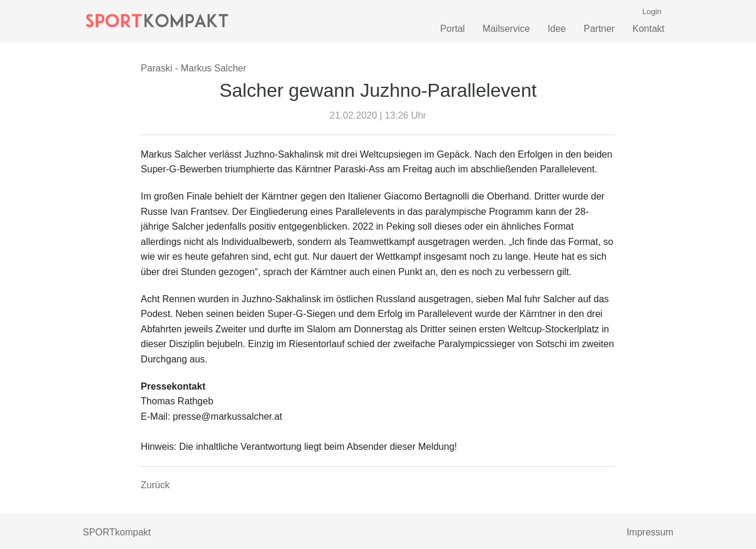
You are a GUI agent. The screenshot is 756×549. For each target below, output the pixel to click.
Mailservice (506, 29)
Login (652, 12)
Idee (557, 29)
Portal (452, 29)
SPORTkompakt (117, 532)
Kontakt (649, 29)
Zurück (155, 485)
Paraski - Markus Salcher (193, 68)
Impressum (650, 532)
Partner (599, 29)
